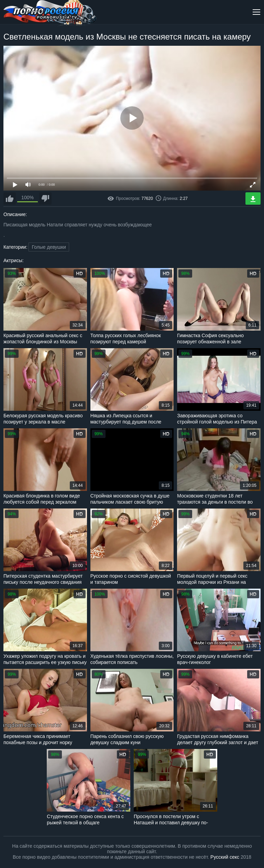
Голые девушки (49, 247)
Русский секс (225, 857)
